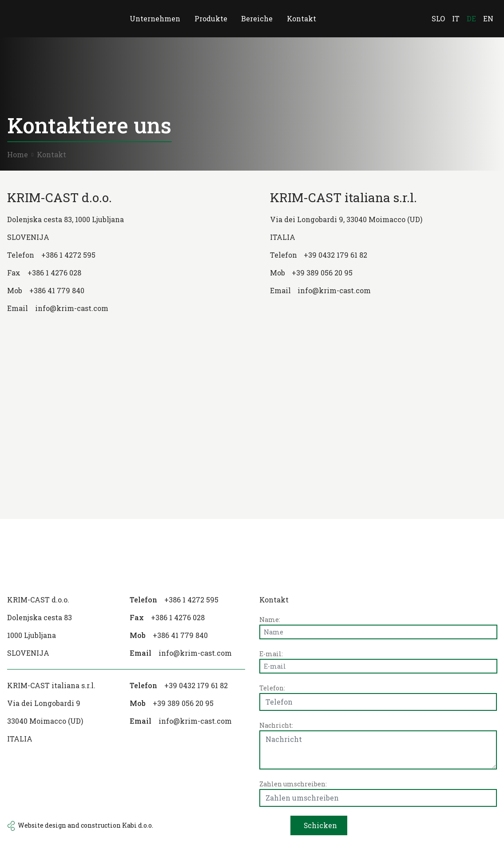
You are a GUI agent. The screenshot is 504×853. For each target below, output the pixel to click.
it (456, 18)
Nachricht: (276, 725)
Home (18, 154)
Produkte (211, 18)
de (471, 18)
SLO (438, 18)
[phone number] (121, 255)
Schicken (320, 825)
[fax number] (121, 273)
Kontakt (302, 18)
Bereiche (257, 18)
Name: (270, 620)
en (488, 18)
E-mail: (271, 654)
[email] (187, 653)
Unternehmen (155, 18)
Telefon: (272, 688)
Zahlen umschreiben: (293, 784)
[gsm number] (121, 291)
